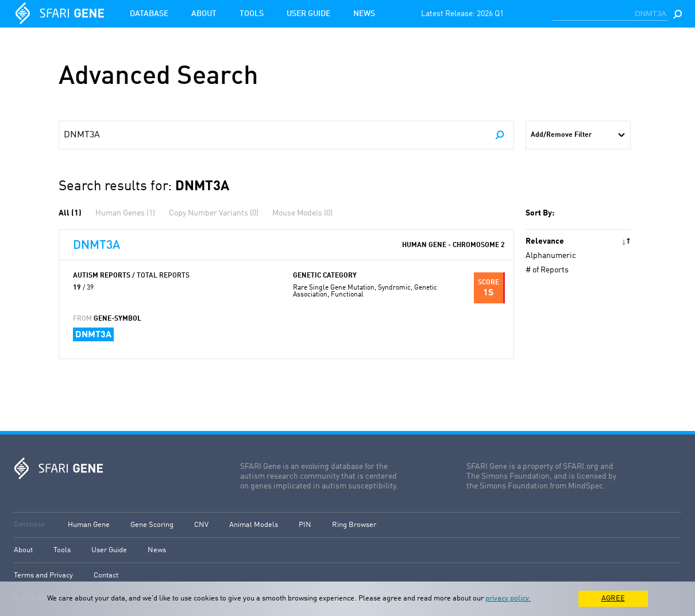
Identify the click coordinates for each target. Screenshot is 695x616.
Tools (252, 14)
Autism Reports (131, 276)
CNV (201, 525)
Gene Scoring (152, 525)
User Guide (308, 14)
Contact (106, 575)
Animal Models (254, 525)
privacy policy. (508, 598)
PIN (305, 525)
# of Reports (547, 270)
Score (489, 283)
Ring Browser (354, 525)
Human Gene (89, 525)
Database (149, 14)
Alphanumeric (551, 256)
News (364, 14)
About (204, 14)
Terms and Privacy (43, 575)
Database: (30, 524)
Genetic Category (325, 276)
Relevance (545, 241)
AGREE (613, 598)
